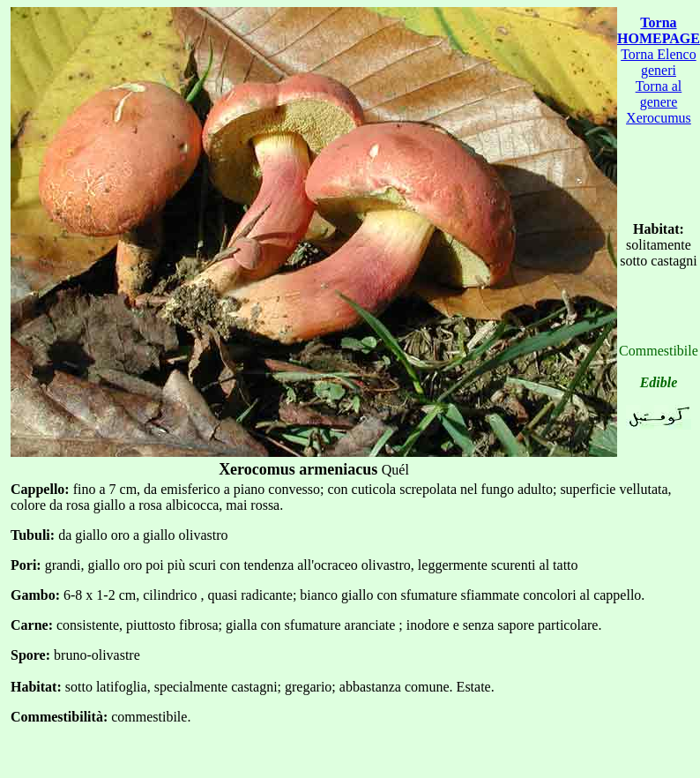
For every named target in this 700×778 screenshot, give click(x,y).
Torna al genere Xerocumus (659, 102)
